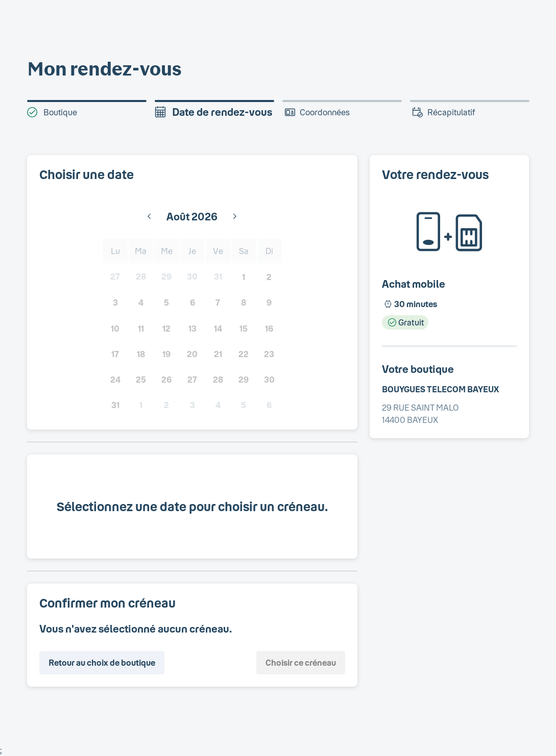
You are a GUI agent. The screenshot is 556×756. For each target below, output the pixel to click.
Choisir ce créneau (301, 662)
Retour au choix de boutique (102, 662)
